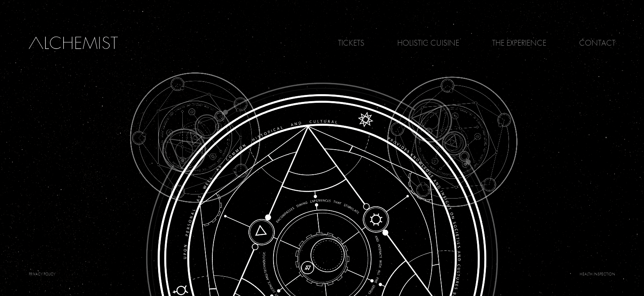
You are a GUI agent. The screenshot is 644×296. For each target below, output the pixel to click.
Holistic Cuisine (428, 43)
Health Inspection (597, 274)
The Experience (519, 43)
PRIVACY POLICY (42, 274)
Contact (597, 43)
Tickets (351, 43)
